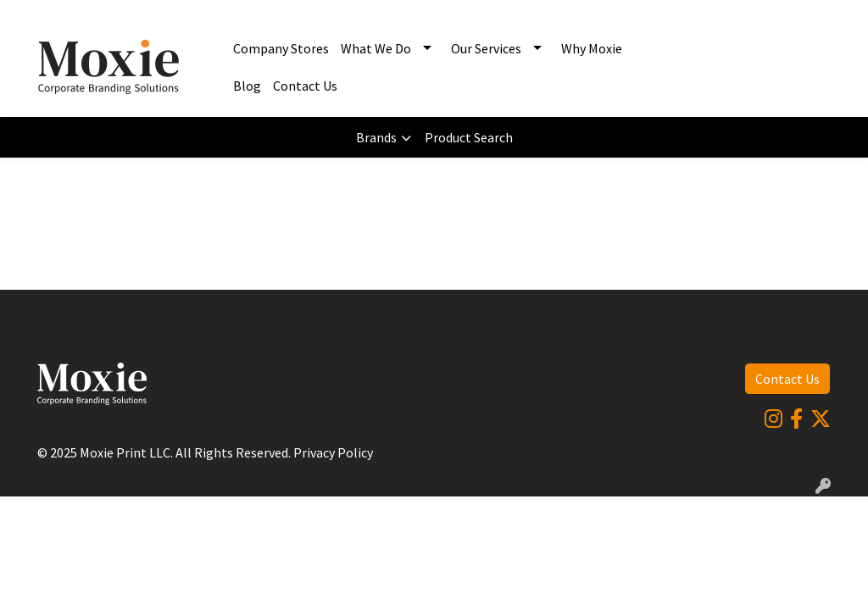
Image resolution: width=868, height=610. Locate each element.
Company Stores (281, 48)
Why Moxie (592, 48)
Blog (247, 86)
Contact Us (305, 86)
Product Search (469, 137)
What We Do (376, 48)
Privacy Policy (333, 452)
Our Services (486, 48)
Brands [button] (376, 137)
